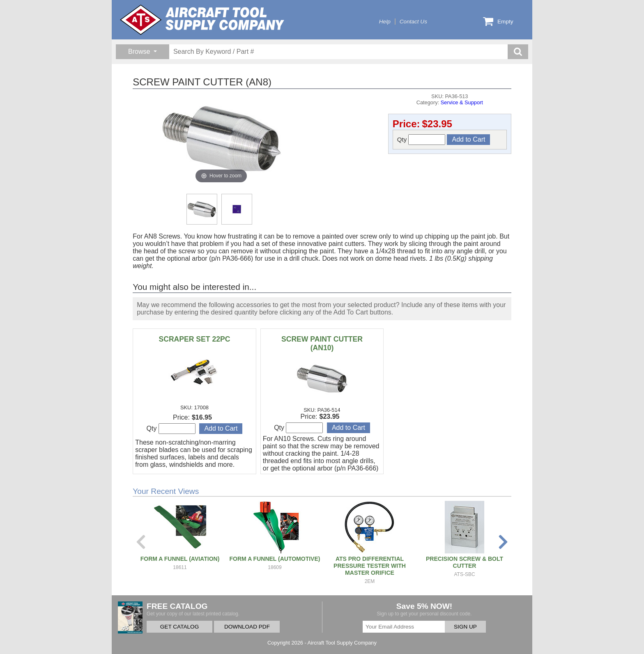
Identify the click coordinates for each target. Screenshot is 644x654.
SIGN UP (465, 627)
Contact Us (413, 22)
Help (385, 22)
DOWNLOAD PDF (247, 627)
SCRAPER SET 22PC (194, 339)
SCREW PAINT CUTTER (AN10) (322, 343)
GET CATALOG (179, 627)
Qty (421, 140)
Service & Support (462, 102)
